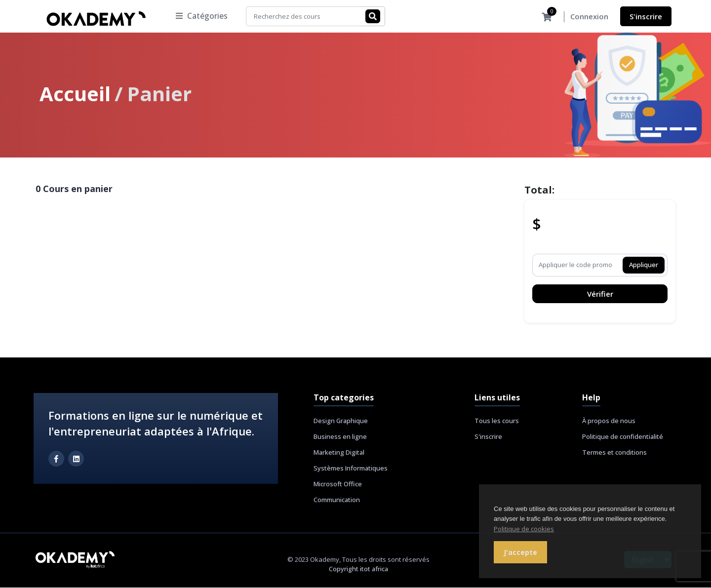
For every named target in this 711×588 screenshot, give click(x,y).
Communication (337, 500)
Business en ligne (340, 437)
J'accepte (520, 552)
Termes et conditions (614, 453)
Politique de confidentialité (623, 437)
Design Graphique (341, 421)
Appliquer (644, 265)
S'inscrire (646, 16)
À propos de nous (609, 421)
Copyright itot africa (358, 569)
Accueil (75, 94)
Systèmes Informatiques (351, 469)
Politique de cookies (524, 529)
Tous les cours (497, 421)
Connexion (589, 17)
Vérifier (600, 294)
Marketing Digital (339, 453)
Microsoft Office (338, 484)
